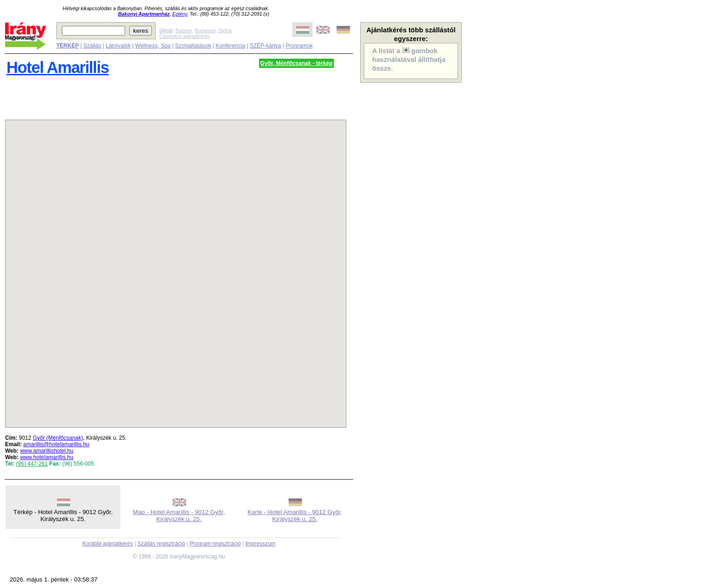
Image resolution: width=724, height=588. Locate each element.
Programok (299, 46)
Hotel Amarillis (57, 67)
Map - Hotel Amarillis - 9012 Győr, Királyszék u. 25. (179, 515)
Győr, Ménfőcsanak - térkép (297, 63)
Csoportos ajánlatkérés (184, 36)
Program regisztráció (215, 544)
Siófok (225, 30)
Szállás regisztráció (161, 544)
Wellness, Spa (153, 46)
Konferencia (230, 46)
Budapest (205, 30)
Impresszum (260, 544)
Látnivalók (118, 46)
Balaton (184, 30)
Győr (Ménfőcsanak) (58, 438)
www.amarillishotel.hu (46, 451)
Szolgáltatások (193, 46)
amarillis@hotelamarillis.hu (56, 444)
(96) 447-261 (32, 464)
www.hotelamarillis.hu (46, 457)
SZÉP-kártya (265, 46)
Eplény (180, 14)
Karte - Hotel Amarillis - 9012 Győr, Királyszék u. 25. (295, 515)
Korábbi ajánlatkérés (107, 544)
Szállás (92, 46)
